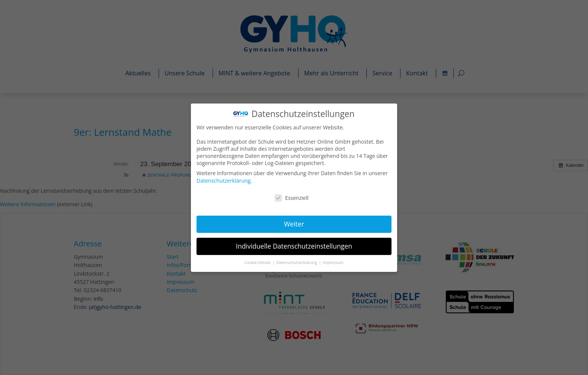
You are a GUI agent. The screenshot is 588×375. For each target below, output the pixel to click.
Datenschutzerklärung (225, 181)
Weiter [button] (294, 223)
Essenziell (292, 197)
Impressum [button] (333, 261)
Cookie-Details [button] (259, 261)
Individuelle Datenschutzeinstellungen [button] (294, 245)
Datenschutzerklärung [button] (297, 261)
